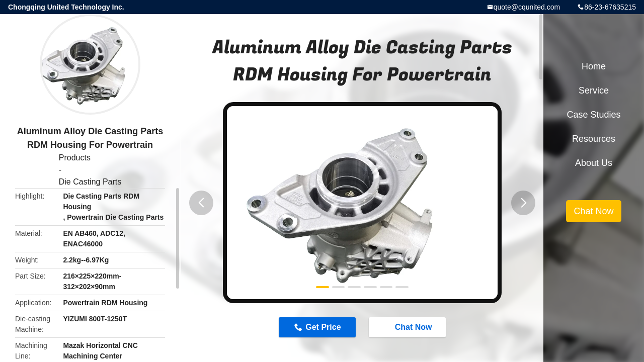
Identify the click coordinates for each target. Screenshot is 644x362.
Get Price (323, 327)
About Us (594, 163)
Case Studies (593, 115)
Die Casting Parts (90, 182)
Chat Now (409, 327)
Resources (594, 139)
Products (75, 158)
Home (594, 66)
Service (594, 90)
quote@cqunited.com (527, 7)
